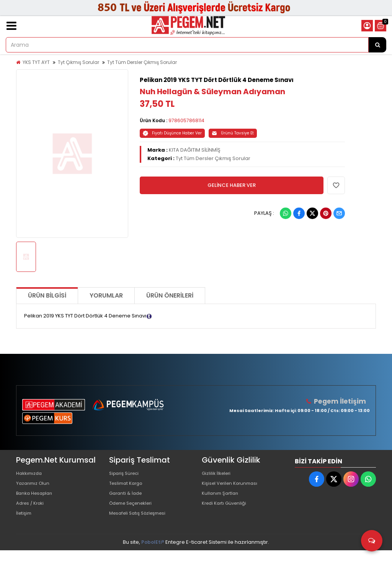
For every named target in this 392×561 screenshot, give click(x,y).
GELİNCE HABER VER (232, 185)
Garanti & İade (127, 498)
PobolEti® (153, 553)
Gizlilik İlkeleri (218, 474)
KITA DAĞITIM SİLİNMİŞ (195, 150)
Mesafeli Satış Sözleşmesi (141, 523)
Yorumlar (106, 295)
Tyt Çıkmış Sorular (78, 62)
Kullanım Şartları (222, 498)
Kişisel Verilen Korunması (233, 486)
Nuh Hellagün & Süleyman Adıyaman (212, 92)
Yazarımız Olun (34, 486)
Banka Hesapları (37, 498)
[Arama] (377, 45)
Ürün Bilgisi (47, 295)
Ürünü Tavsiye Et (233, 133)
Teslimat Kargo (128, 486)
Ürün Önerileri (170, 295)
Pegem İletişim (342, 401)
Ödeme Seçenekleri (134, 511)
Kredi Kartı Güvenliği (226, 511)
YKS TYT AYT (36, 62)
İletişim (25, 523)
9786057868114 (186, 120)
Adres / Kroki (32, 511)
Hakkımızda (31, 474)
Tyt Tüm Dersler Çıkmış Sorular (142, 62)
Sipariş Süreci (126, 474)
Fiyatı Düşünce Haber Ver (172, 133)
